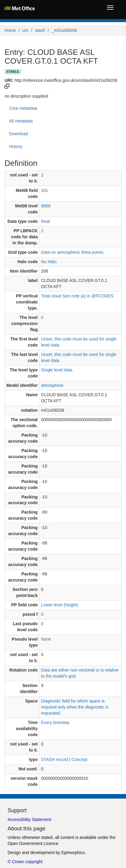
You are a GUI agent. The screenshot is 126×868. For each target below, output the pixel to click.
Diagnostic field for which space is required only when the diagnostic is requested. (75, 707)
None (46, 639)
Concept (79, 759)
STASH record (54, 759)
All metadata (21, 121)
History (16, 146)
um (25, 30)
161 (44, 190)
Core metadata (23, 108)
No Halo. (49, 262)
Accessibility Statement (29, 819)
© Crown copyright (25, 862)
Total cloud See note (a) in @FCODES (77, 296)
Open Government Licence (33, 843)
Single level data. (57, 370)
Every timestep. (55, 722)
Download (18, 134)
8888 (46, 206)
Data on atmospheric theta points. (73, 252)
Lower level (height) (59, 605)
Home (10, 30)
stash (40, 30)
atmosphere (52, 385)
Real (45, 221)
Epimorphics (73, 853)
